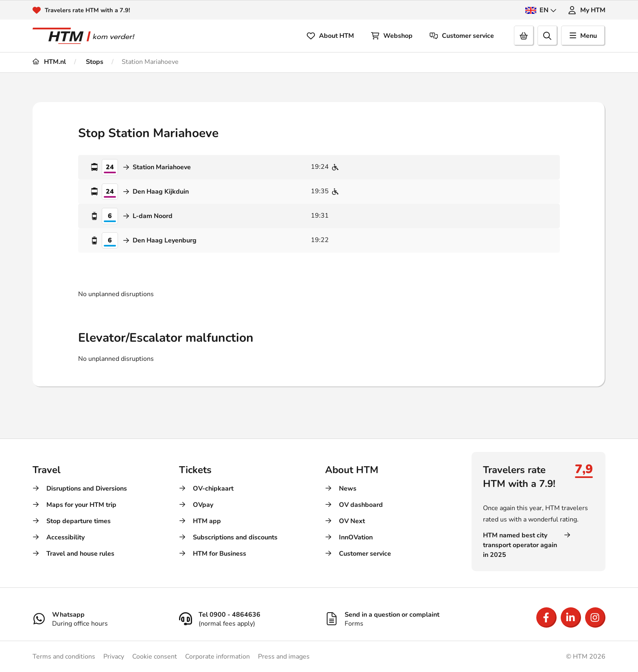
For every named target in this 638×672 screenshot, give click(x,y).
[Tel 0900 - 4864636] (246, 619)
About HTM (330, 36)
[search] (548, 36)
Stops (94, 62)
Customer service (462, 36)
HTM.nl (49, 62)
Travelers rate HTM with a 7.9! (91, 10)
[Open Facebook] (546, 617)
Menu (583, 36)
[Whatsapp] (100, 619)
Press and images (284, 657)
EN (541, 10)
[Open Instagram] (595, 617)
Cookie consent (155, 657)
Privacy (114, 657)
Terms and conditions (64, 657)
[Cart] (524, 36)
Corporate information (217, 657)
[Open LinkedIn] (571, 617)
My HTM (587, 10)
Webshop (392, 36)
